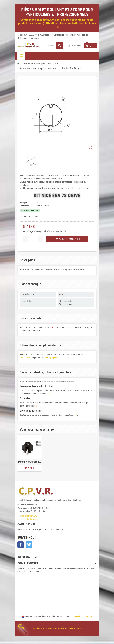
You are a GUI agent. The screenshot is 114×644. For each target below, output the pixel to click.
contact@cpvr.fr (50, 358)
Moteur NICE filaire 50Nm (30, 462)
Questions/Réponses (28, 38)
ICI (50, 394)
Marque (23, 203)
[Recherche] (55, 46)
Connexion (74, 46)
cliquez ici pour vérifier (82, 616)
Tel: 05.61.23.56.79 (27, 35)
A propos (44, 35)
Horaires (75, 35)
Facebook (21, 545)
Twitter (29, 545)
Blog (85, 35)
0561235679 (25, 358)
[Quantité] (33, 239)
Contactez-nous (59, 35)
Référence (25, 206)
